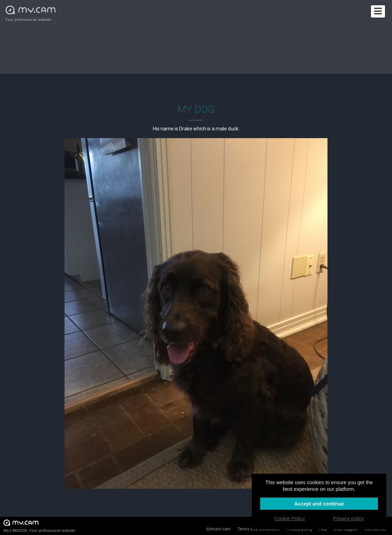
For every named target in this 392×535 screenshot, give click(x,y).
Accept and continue (319, 504)
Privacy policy (349, 519)
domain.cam (218, 529)
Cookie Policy (289, 519)
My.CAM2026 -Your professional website (39, 526)
